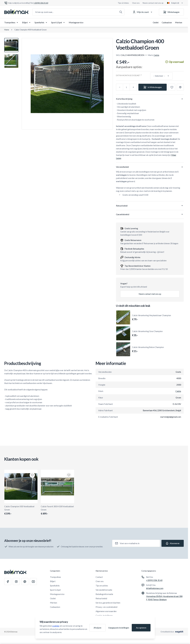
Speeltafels (41, 22)
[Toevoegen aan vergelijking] (180, 87)
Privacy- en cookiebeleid (106, 607)
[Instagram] (16, 582)
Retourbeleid (101, 598)
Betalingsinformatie (104, 594)
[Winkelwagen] (171, 12)
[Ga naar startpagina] (16, 12)
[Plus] (133, 87)
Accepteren (141, 628)
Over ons (136, 3)
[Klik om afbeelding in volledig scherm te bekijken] (67, 84)
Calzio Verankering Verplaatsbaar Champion (151, 318)
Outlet (156, 22)
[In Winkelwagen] (153, 87)
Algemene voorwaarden (106, 611)
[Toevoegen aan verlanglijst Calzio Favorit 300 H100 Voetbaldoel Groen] (69, 475)
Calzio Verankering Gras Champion (147, 333)
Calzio (156, 55)
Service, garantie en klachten (108, 603)
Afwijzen (97, 628)
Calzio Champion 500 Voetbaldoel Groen (21, 510)
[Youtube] (33, 582)
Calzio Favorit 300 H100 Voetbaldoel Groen (57, 510)
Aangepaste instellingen (119, 628)
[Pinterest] (25, 582)
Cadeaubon (167, 22)
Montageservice (76, 22)
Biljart (27, 22)
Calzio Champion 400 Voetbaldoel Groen (31, 30)
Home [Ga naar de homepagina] (7, 30)
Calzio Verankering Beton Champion (148, 349)
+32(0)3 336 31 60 (154, 580)
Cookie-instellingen (104, 615)
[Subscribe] (173, 543)
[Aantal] (126, 87)
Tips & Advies (123, 3)
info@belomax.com (155, 588)
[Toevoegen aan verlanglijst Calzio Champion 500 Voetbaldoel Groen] (32, 475)
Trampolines (12, 22)
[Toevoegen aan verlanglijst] (172, 87)
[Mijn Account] (143, 12)
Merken (179, 22)
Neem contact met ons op (153, 3)
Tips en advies (102, 585)
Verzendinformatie (104, 590)
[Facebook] (8, 582)
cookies (56, 626)
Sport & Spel (58, 22)
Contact (99, 577)
